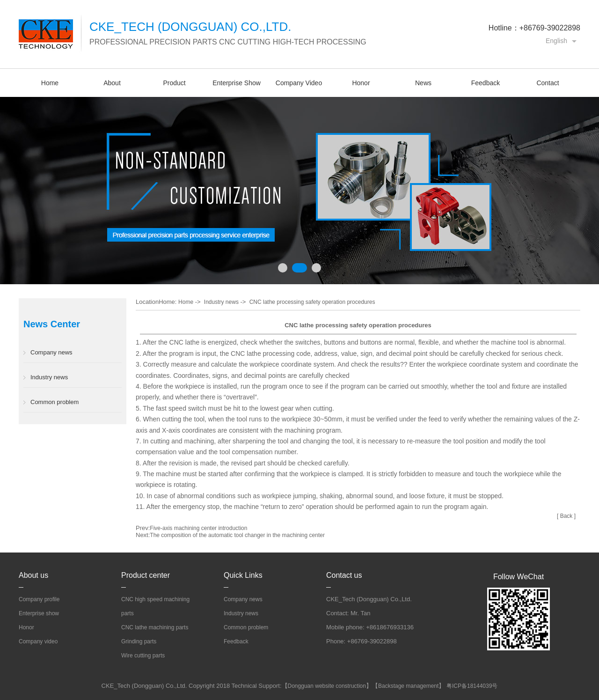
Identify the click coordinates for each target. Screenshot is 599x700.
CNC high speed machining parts (155, 606)
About (112, 83)
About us (33, 575)
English (556, 41)
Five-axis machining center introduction (198, 528)
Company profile (39, 599)
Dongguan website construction (327, 686)
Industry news (49, 377)
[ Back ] (566, 516)
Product (174, 83)
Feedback (486, 83)
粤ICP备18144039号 (472, 686)
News (423, 83)
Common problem (55, 402)
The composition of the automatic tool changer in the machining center (237, 535)
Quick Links (243, 575)
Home (50, 83)
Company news (51, 352)
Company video (38, 641)
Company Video (299, 83)
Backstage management (408, 686)
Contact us (344, 575)
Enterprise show (39, 613)
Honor (361, 83)
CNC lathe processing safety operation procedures (312, 302)
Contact (548, 83)
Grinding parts (139, 641)
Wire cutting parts (143, 656)
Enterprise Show (237, 83)
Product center (146, 575)
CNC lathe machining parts (155, 627)
